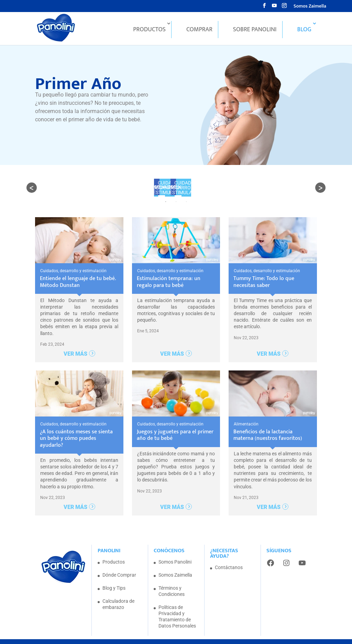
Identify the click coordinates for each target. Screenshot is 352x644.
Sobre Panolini (255, 31)
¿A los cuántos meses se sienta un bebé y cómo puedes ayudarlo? (76, 427)
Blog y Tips (114, 576)
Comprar (199, 31)
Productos (149, 31)
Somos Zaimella (310, 7)
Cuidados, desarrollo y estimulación (212, 187)
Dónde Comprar (119, 563)
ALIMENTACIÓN (137, 187)
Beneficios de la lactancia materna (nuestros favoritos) (268, 423)
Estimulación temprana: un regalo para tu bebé (169, 270)
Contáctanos (229, 556)
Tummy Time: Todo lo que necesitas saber (264, 270)
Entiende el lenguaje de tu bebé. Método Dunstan (78, 270)
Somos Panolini (175, 550)
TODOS (101, 187)
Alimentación (246, 412)
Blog (304, 31)
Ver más (75, 342)
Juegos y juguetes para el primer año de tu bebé (175, 423)
